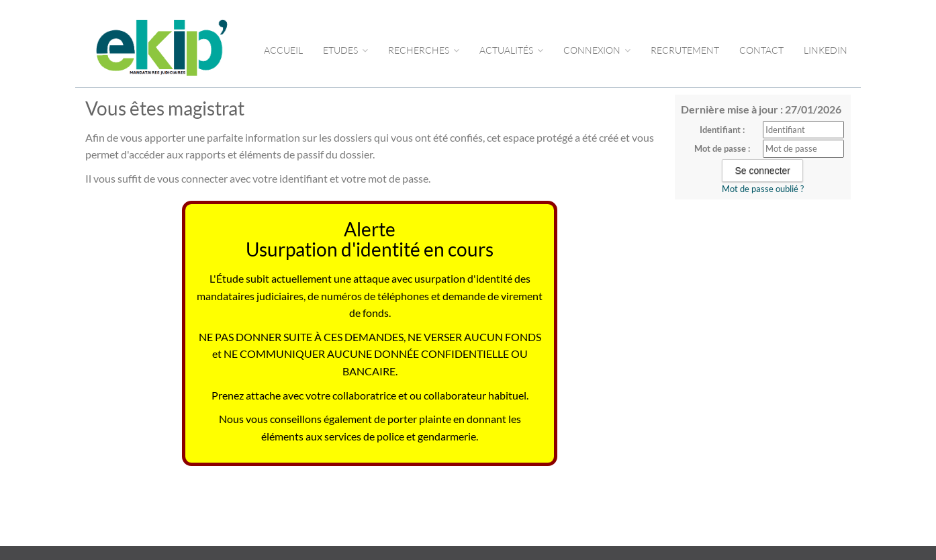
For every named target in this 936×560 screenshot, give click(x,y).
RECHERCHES (424, 50)
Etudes (345, 50)
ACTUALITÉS (511, 50)
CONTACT (761, 50)
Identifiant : (722, 130)
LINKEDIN (826, 50)
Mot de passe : (722, 148)
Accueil (283, 50)
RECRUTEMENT (685, 50)
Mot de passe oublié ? (763, 189)
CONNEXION (597, 50)
